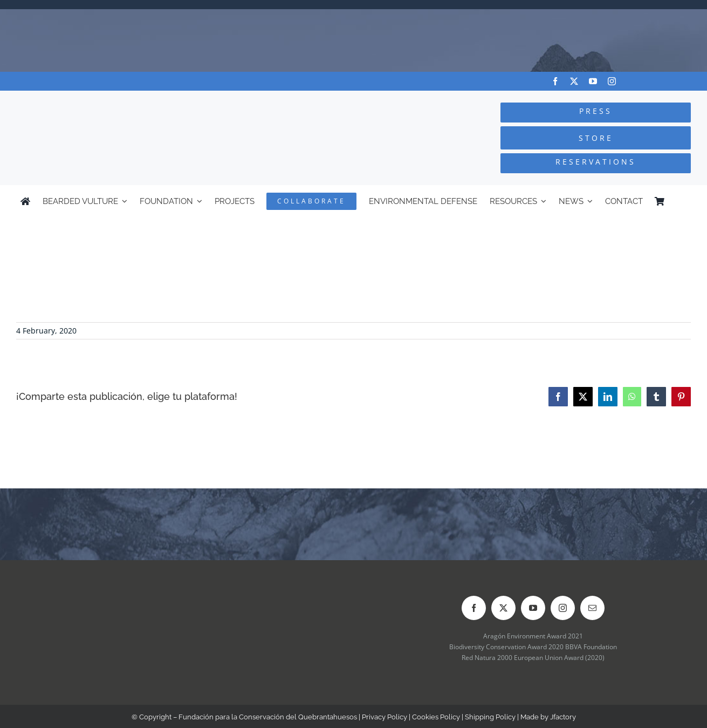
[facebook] (555, 81)
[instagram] (612, 81)
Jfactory (563, 717)
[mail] (592, 608)
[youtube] (593, 81)
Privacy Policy (385, 717)
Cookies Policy (436, 717)
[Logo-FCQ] (133, 101)
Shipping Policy (490, 717)
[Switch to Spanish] (682, 201)
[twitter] (574, 81)
